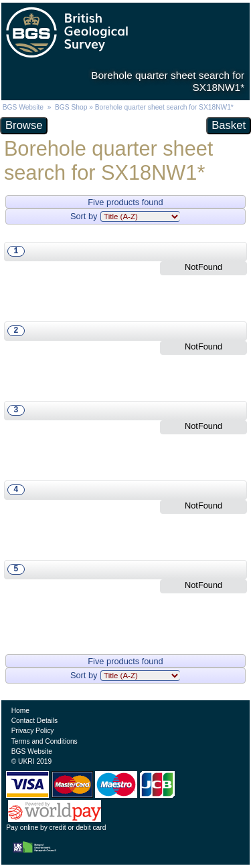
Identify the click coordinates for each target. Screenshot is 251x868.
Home (20, 711)
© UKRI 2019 (31, 761)
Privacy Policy (33, 731)
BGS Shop (71, 107)
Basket (229, 125)
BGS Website (23, 107)
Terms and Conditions (45, 741)
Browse (24, 125)
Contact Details (34, 721)
